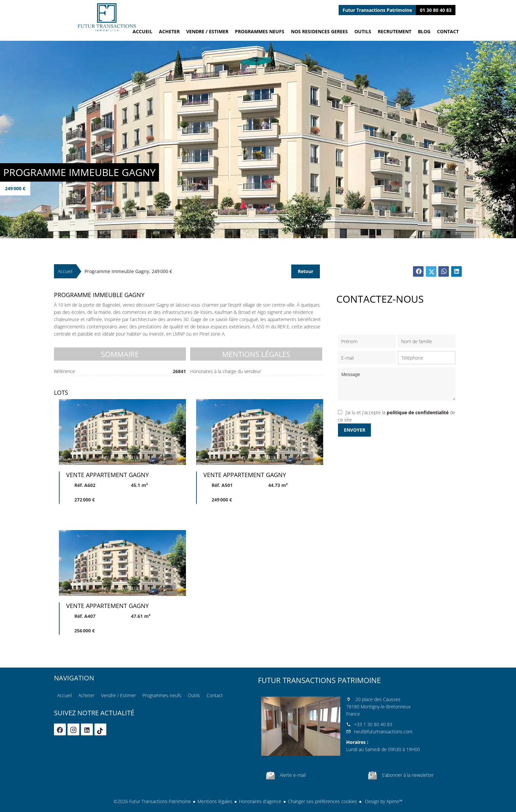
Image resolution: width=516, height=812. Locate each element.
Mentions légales (215, 801)
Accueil (107, 17)
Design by (383, 801)
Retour (306, 271)
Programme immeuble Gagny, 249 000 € (128, 271)
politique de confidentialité (418, 412)
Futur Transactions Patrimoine (319, 680)
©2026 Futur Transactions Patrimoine (152, 801)
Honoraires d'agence (260, 801)
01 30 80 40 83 (436, 10)
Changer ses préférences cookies (322, 801)
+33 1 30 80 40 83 (373, 724)
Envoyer (355, 430)
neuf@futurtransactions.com (383, 732)
